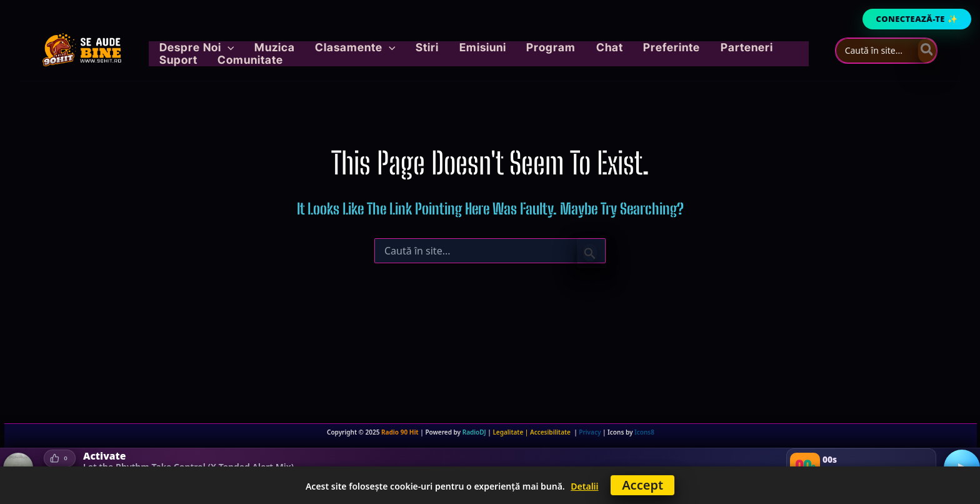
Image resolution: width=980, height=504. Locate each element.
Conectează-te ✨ (917, 19)
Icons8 (644, 432)
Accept (642, 485)
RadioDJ (474, 432)
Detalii (584, 486)
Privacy (590, 432)
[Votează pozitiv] (60, 458)
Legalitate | (511, 432)
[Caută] (927, 51)
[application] (250, 51)
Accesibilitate (552, 432)
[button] (219, 51)
